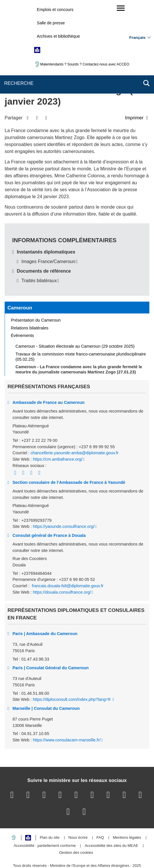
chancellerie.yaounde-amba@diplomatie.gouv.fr (75, 428)
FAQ (100, 813)
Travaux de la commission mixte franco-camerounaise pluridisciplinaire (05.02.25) (81, 331)
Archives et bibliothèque (58, 36)
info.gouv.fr (105, 846)
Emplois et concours (55, 10)
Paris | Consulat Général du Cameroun (51, 642)
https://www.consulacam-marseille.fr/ (67, 714)
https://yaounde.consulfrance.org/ (64, 501)
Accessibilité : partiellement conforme (45, 821)
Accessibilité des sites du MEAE (111, 821)
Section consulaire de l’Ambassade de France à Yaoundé (69, 457)
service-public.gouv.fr (32, 846)
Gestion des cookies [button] (76, 827)
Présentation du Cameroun (36, 295)
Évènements (23, 310)
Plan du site (49, 813)
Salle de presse (51, 23)
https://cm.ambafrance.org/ (57, 434)
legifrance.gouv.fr (73, 846)
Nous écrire (78, 813)
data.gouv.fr (76, 853)
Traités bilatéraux (39, 255)
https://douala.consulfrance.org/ (62, 567)
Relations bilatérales (30, 302)
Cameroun (20, 282)
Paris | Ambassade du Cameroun (45, 608)
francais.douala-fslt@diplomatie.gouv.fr (67, 560)
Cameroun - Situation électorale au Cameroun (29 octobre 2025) (75, 321)
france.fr (130, 846)
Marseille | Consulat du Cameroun (46, 683)
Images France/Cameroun (48, 236)
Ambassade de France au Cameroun (48, 377)
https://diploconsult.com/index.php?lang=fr (72, 674)
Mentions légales (127, 813)
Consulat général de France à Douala (49, 510)
